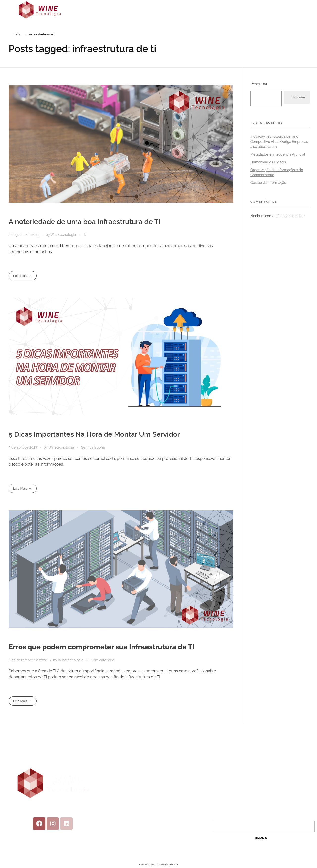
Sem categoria (93, 447)
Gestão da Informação (268, 183)
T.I (85, 235)
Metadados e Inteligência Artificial (278, 154)
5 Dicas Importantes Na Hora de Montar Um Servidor (94, 434)
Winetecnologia (64, 235)
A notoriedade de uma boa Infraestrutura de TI (85, 222)
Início (17, 34)
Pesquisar (259, 84)
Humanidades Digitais (268, 162)
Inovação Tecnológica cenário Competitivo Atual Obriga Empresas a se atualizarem (279, 142)
